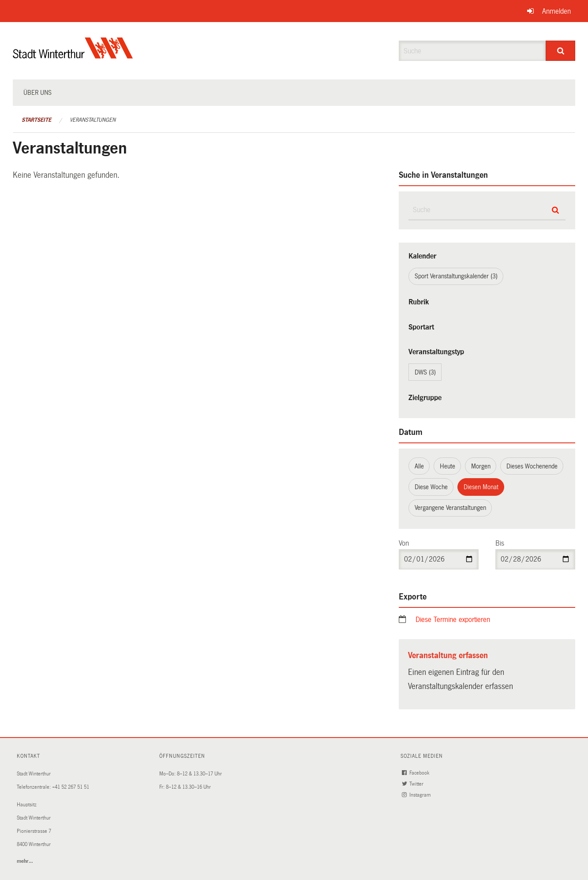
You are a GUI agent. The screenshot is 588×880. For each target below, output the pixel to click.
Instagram (417, 795)
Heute (448, 466)
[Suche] (560, 51)
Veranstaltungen (93, 120)
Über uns (37, 93)
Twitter (413, 784)
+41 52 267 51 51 (71, 787)
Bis (500, 543)
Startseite (36, 120)
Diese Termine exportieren (453, 620)
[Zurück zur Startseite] (73, 55)
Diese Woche (431, 487)
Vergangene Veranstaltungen (450, 508)
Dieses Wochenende (532, 466)
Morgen (481, 466)
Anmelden (556, 11)
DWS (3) (425, 372)
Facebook (416, 773)
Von (404, 543)
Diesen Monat (481, 487)
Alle (419, 466)
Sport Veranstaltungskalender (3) (456, 276)
